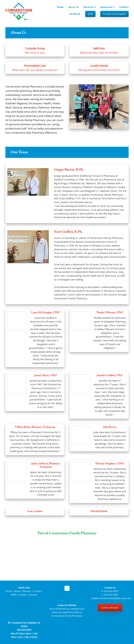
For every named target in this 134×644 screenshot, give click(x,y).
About (17, 591)
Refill (90, 14)
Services (90, 7)
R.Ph (78, 198)
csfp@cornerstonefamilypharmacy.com (111, 598)
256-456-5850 (111, 591)
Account (33, 595)
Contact (124, 7)
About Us (73, 7)
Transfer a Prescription (114, 14)
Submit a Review (110, 608)
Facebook (75, 14)
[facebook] (67, 588)
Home (60, 7)
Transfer (23, 595)
